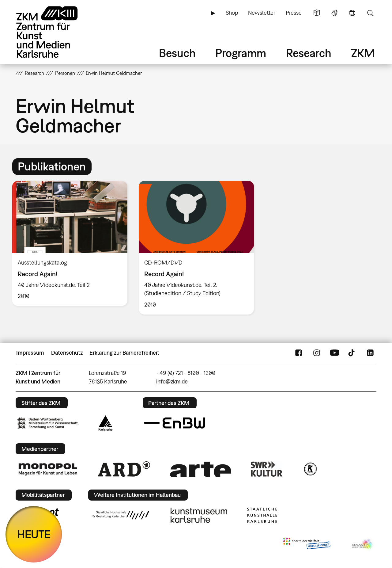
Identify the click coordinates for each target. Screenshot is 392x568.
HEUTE (34, 534)
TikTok (352, 353)
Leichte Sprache (317, 13)
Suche (370, 13)
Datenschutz (67, 353)
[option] (70, 244)
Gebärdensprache (334, 13)
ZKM (363, 53)
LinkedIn (370, 353)
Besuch (177, 53)
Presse (294, 13)
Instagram (317, 353)
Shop (232, 13)
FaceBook (299, 353)
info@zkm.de (172, 381)
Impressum (30, 353)
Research (309, 53)
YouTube (334, 353)
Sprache (352, 13)
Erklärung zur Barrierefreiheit (124, 353)
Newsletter (262, 13)
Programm (241, 53)
